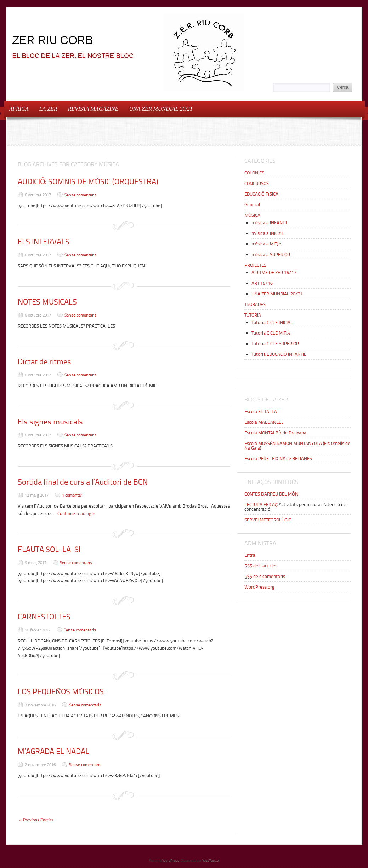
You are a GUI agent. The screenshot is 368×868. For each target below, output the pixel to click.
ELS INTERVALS (44, 242)
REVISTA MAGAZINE (93, 109)
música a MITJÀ (267, 244)
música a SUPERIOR (271, 254)
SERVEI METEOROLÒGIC (268, 520)
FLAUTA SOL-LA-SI (49, 549)
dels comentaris (265, 576)
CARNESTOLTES (44, 617)
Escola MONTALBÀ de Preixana (275, 433)
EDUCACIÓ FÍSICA (261, 194)
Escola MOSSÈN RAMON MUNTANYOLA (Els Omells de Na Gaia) (298, 446)
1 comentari (73, 495)
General (252, 205)
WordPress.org (259, 587)
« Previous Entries (36, 820)
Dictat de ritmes (44, 362)
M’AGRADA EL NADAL (53, 751)
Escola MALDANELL (264, 422)
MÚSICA (252, 215)
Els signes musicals (50, 422)
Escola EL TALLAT (262, 412)
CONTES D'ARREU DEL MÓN (271, 494)
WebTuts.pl (211, 860)
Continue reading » (76, 513)
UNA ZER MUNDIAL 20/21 (158, 108)
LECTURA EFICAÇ (261, 505)
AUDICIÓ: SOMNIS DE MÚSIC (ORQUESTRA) (88, 182)
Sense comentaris (81, 195)
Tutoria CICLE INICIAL (272, 322)
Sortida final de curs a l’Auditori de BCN (83, 482)
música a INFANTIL (270, 223)
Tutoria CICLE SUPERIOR (275, 344)
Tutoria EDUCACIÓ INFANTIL (279, 354)
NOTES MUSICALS (47, 302)
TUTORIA (253, 315)
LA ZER (48, 109)
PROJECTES (255, 265)
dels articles (261, 566)
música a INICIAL (268, 233)
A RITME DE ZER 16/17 (274, 273)
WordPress (171, 860)
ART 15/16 (262, 283)
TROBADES (255, 304)
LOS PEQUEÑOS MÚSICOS (61, 692)
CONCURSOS (257, 183)
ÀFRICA (19, 109)
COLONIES (254, 173)
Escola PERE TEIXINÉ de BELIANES (278, 459)
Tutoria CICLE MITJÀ (271, 333)
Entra (250, 555)
